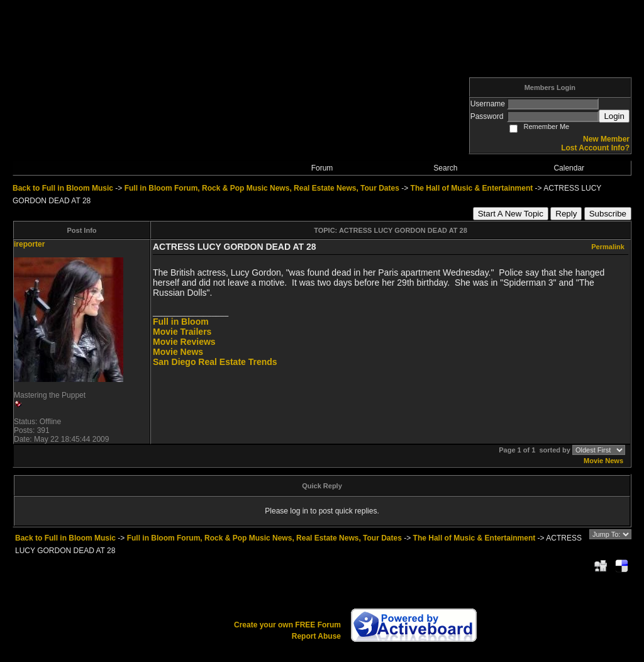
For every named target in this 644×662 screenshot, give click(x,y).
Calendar (569, 168)
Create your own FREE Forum (287, 625)
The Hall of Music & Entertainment (472, 188)
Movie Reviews (184, 342)
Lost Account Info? (595, 148)
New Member (606, 139)
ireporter (29, 244)
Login (614, 116)
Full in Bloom (181, 322)
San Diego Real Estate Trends (215, 362)
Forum (322, 168)
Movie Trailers (182, 332)
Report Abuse (316, 636)
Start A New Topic (511, 214)
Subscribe (608, 214)
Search (445, 168)
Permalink (608, 247)
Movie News (178, 352)
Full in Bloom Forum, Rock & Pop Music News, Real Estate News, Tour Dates (262, 188)
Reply (566, 214)
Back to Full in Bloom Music (63, 188)
